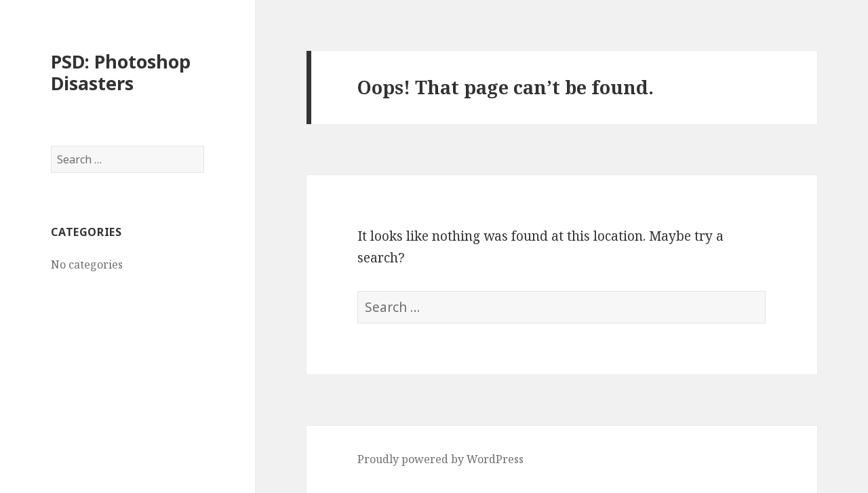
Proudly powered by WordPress (440, 459)
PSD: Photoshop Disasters (121, 72)
